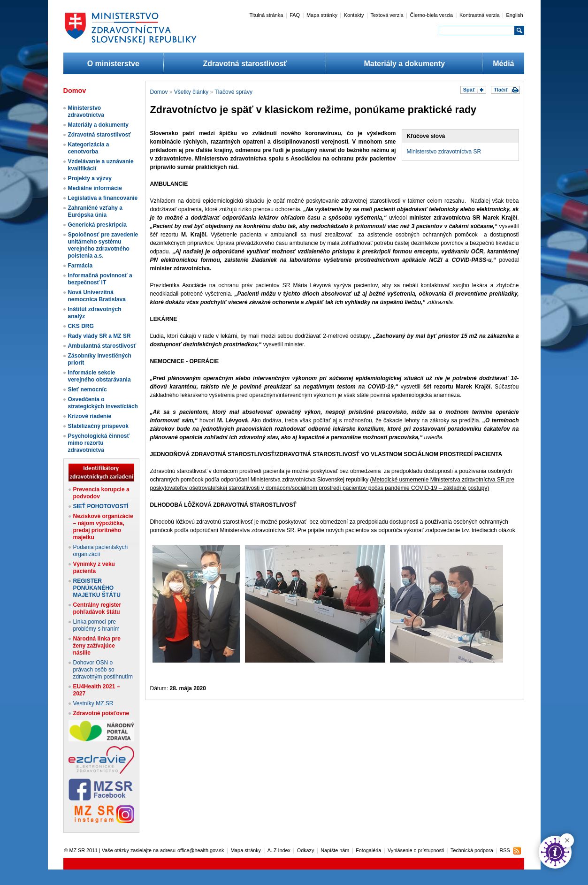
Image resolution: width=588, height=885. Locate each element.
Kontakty (354, 15)
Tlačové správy (233, 92)
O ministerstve (113, 64)
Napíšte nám (335, 850)
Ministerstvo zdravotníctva (86, 111)
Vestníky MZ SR (93, 703)
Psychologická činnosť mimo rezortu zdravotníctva (99, 443)
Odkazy (306, 850)
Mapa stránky (322, 15)
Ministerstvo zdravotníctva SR (444, 152)
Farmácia (80, 266)
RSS (504, 850)
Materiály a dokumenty (405, 64)
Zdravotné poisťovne (101, 713)
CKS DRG (81, 326)
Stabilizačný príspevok (98, 426)
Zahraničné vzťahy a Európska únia (95, 211)
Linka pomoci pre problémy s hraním (96, 625)
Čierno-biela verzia (432, 15)
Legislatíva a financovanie (103, 198)
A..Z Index (279, 850)
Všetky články (191, 92)
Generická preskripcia (97, 225)
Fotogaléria (368, 850)
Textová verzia (387, 15)
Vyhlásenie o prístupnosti (416, 850)
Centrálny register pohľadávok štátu (97, 608)
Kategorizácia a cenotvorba (89, 148)
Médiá (503, 64)
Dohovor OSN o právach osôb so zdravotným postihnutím (103, 670)
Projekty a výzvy (90, 178)
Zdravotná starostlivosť (245, 64)
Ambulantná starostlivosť (102, 346)
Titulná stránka (267, 15)
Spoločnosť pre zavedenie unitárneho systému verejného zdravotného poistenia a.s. (103, 245)
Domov (159, 92)
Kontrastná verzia (480, 15)
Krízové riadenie (90, 416)
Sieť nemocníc (88, 389)
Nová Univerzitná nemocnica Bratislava (97, 296)
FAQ (295, 15)
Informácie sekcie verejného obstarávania (99, 376)
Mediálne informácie (95, 188)
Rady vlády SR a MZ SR (99, 336)
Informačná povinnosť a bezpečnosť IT (100, 279)
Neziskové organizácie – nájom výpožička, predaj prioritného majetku (103, 527)
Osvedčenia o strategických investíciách (103, 403)
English (514, 15)
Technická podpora (472, 850)
